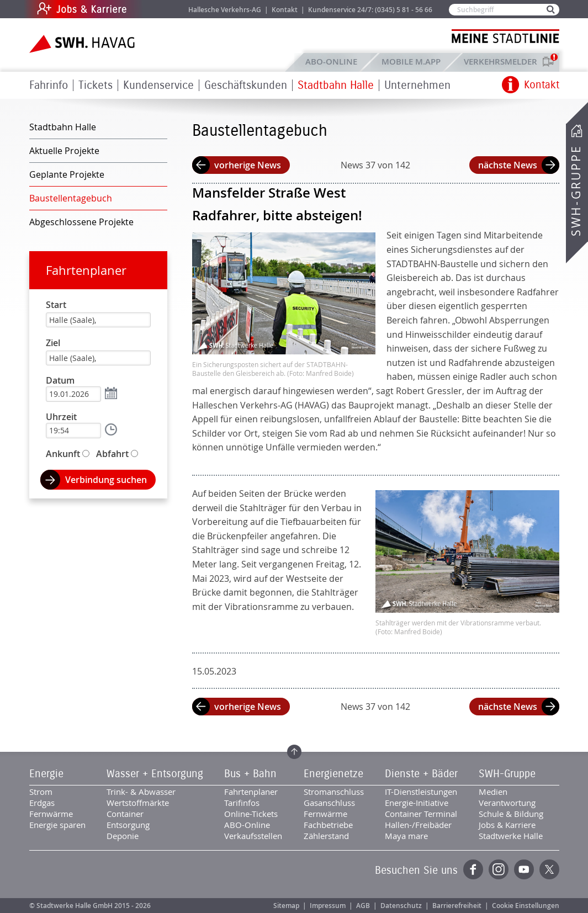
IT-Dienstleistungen (421, 792)
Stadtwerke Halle (511, 836)
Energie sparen (57, 825)
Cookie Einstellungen (526, 906)
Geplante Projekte (67, 174)
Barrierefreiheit (457, 906)
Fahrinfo (49, 85)
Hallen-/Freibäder (418, 825)
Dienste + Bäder (421, 774)
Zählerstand (326, 836)
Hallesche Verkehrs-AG (225, 10)
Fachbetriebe (328, 825)
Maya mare (406, 836)
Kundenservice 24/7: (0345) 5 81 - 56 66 (370, 10)
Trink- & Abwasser (141, 792)
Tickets (96, 85)
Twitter (549, 869)
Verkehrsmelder (503, 62)
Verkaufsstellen (253, 836)
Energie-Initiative (417, 803)
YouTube (524, 869)
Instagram (499, 869)
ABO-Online (331, 62)
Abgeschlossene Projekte (81, 222)
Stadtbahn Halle (336, 85)
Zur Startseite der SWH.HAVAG (83, 44)
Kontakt (285, 10)
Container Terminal (421, 814)
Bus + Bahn (250, 774)
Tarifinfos (242, 803)
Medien (493, 792)
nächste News (508, 165)
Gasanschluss (329, 803)
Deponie (123, 836)
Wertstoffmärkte (138, 803)
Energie (46, 774)
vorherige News (248, 165)
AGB (363, 906)
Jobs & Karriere (157, 9)
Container (125, 814)
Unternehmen (417, 85)
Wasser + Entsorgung (155, 774)
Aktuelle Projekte (64, 151)
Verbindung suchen (106, 480)
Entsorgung (128, 825)
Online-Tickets (251, 814)
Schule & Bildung (511, 814)
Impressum (328, 906)
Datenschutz (401, 906)
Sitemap (286, 906)
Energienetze (333, 774)
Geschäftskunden (246, 85)
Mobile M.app (411, 62)
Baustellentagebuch (71, 198)
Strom (41, 792)
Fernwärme (51, 814)
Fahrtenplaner (86, 270)
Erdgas (42, 803)
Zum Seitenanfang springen (294, 752)
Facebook (473, 869)
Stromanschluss (334, 792)
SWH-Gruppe (576, 191)
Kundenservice (158, 85)
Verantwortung (507, 803)
